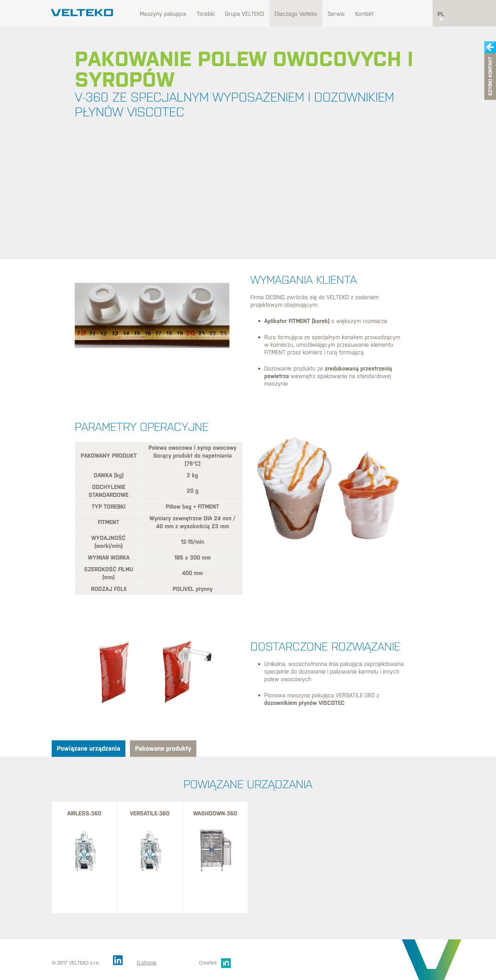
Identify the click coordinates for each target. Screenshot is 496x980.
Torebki (206, 14)
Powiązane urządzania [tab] (89, 748)
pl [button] (441, 16)
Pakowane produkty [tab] (163, 748)
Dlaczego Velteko (296, 14)
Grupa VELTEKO (245, 14)
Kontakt (364, 14)
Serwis (336, 14)
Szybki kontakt (490, 77)
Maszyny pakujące (163, 14)
